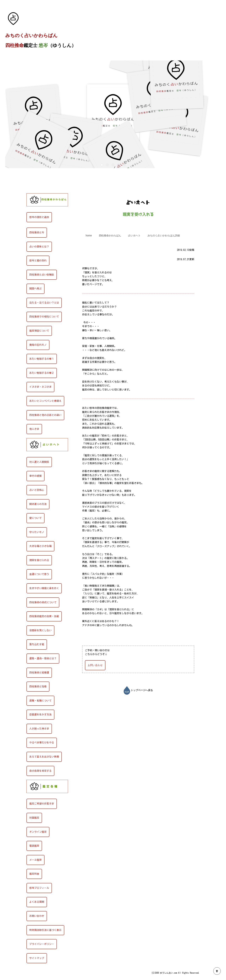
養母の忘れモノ (38, 345)
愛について (35, 518)
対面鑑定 (34, 818)
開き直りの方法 (38, 504)
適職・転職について (40, 701)
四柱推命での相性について (44, 317)
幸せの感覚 (35, 476)
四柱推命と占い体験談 (42, 275)
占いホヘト (21, 186)
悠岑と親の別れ (38, 261)
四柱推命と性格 (38, 686)
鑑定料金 (34, 874)
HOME (9, 186)
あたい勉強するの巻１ (42, 359)
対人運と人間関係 (39, 462)
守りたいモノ (37, 532)
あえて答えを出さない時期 (44, 757)
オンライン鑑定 (38, 832)
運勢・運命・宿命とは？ (43, 658)
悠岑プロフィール (39, 888)
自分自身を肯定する (40, 771)
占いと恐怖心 (37, 490)
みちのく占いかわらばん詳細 (164, 235)
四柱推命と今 (37, 232)
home (89, 235)
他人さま (34, 429)
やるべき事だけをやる (42, 743)
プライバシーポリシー (42, 944)
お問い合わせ (95, 665)
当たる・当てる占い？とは (44, 303)
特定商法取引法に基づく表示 (45, 930)
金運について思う (39, 574)
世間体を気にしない (40, 630)
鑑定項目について (39, 331)
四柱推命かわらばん (110, 235)
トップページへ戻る (138, 690)
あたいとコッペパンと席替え (45, 401)
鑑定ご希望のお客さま (42, 804)
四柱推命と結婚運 (39, 673)
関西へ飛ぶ (35, 289)
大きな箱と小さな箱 (40, 546)
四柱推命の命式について (43, 602)
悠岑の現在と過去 (39, 217)
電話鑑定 (34, 846)
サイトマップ (37, 958)
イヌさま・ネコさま (40, 387)
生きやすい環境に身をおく (44, 588)
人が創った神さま (39, 729)
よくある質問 (37, 902)
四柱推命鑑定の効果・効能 (44, 616)
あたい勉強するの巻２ (42, 373)
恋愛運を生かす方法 (40, 715)
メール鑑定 (35, 860)
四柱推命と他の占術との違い (45, 415)
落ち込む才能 (37, 644)
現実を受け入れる (39, 560)
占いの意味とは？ (39, 247)
